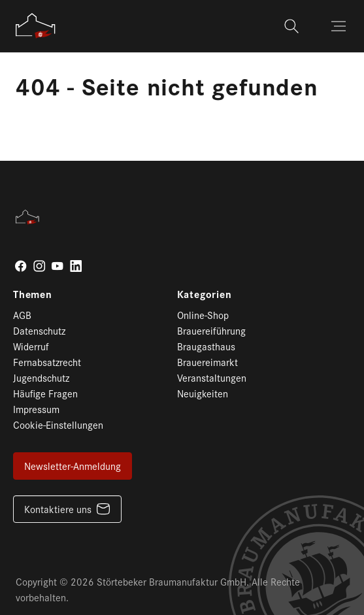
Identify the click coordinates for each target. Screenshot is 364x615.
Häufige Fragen (45, 393)
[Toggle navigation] (340, 26)
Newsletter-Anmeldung (73, 466)
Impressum (36, 409)
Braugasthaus (206, 346)
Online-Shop (203, 315)
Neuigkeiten (203, 393)
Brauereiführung (211, 330)
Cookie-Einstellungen (58, 424)
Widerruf (31, 346)
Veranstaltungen (212, 377)
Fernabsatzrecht (47, 362)
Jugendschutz (41, 377)
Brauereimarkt (207, 362)
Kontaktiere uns (58, 509)
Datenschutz (39, 330)
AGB (22, 315)
